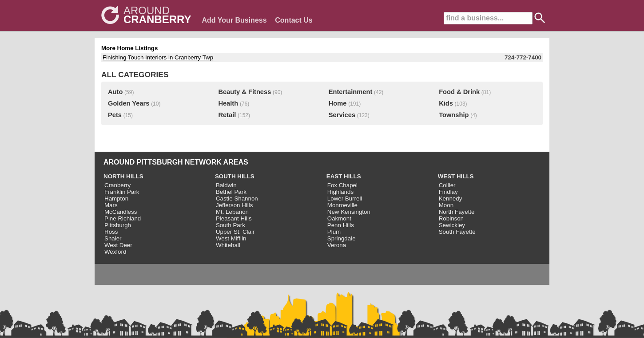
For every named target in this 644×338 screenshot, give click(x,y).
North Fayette (457, 212)
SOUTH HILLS (235, 176)
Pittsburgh (118, 225)
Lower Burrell (345, 198)
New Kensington (349, 212)
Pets (115, 115)
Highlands (340, 192)
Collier (447, 185)
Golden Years (129, 103)
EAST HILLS (344, 176)
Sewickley (452, 225)
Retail (227, 115)
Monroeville (342, 205)
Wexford (115, 252)
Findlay (448, 192)
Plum (334, 232)
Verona (337, 245)
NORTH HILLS (123, 176)
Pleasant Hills (234, 218)
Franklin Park (122, 192)
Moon (446, 205)
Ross (111, 232)
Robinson (451, 218)
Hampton (116, 198)
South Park (231, 225)
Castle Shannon (237, 198)
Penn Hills (341, 225)
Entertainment (351, 92)
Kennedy (451, 198)
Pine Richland (123, 218)
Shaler (113, 238)
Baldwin (226, 185)
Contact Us (294, 20)
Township (454, 115)
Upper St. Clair (235, 232)
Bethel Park (231, 192)
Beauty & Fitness (244, 92)
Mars (111, 205)
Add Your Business (234, 20)
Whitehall (228, 245)
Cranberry (117, 185)
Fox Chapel (342, 185)
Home (338, 103)
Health (228, 103)
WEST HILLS (456, 176)
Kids (446, 103)
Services (342, 115)
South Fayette (457, 232)
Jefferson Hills (234, 205)
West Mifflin (231, 238)
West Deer (118, 245)
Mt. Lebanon (232, 212)
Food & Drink (459, 92)
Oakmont (339, 218)
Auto (115, 92)
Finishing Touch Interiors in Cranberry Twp (158, 57)
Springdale (342, 238)
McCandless (121, 212)
